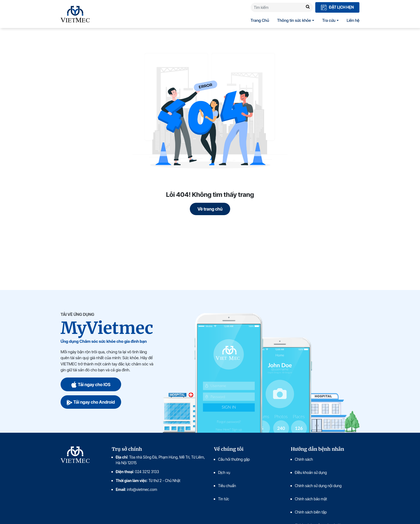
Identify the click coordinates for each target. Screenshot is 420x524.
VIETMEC (75, 14)
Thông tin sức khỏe (294, 20)
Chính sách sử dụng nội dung (318, 486)
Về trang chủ (210, 209)
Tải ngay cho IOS (91, 384)
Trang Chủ (260, 20)
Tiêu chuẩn (227, 486)
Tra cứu (329, 20)
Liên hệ (353, 20)
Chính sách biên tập (311, 512)
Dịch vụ (224, 472)
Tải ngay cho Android (91, 402)
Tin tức (224, 499)
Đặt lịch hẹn (337, 8)
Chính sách (304, 459)
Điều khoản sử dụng (311, 472)
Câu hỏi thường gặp (234, 459)
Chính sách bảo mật (311, 499)
